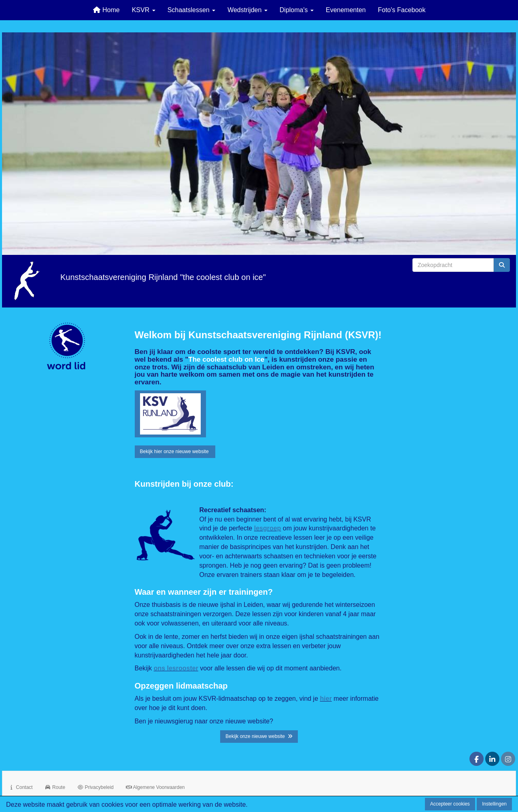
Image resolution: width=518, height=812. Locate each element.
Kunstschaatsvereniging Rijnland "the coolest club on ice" (163, 277)
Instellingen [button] (494, 804)
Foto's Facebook (402, 10)
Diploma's (297, 10)
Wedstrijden (247, 10)
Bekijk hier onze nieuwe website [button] (175, 452)
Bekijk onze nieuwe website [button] (259, 736)
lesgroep (268, 528)
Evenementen (346, 10)
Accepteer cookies (450, 804)
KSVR (144, 10)
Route (55, 787)
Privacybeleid (96, 787)
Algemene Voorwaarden (155, 787)
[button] (170, 414)
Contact (21, 787)
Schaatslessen (192, 10)
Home (106, 10)
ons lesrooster (176, 668)
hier (326, 699)
